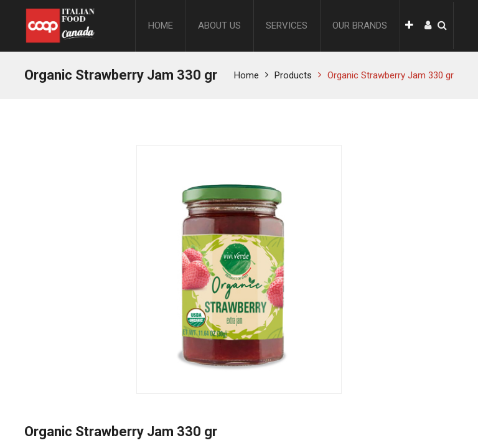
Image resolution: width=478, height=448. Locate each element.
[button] (409, 26)
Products (293, 75)
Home (246, 75)
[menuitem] (161, 26)
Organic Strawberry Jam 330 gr (391, 75)
